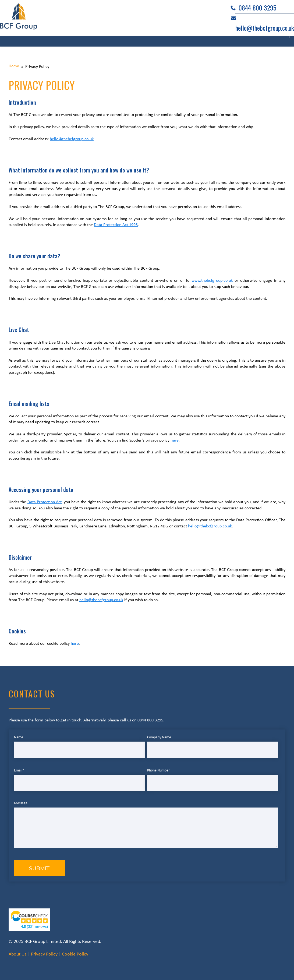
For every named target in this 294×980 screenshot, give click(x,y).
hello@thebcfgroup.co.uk (72, 139)
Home (14, 66)
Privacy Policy (44, 954)
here (175, 440)
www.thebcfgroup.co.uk (212, 281)
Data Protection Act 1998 (116, 225)
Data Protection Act (45, 502)
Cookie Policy (75, 954)
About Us (18, 954)
